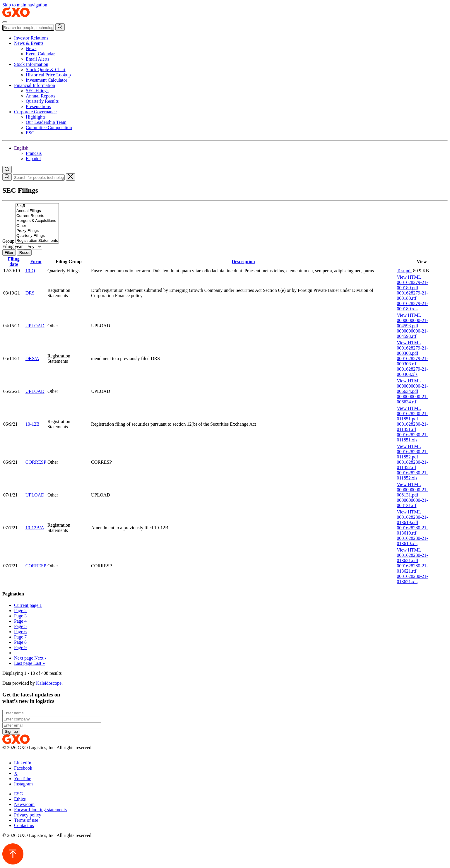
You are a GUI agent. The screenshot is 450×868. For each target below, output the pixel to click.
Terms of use (26, 820)
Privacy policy (28, 815)
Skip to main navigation (25, 5)
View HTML (409, 277)
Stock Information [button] (31, 64)
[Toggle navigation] (5, 22)
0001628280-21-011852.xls (412, 475)
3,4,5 (37, 206)
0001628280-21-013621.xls (412, 579)
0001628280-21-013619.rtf (412, 530)
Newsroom (24, 804)
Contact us (24, 825)
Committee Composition (49, 127)
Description (243, 262)
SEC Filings (37, 91)
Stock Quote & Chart (46, 70)
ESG (30, 133)
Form (36, 262)
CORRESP (36, 462)
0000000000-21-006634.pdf (412, 389)
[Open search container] (7, 170)
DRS (30, 293)
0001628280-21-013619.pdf (412, 520)
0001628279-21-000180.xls (412, 306)
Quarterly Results (42, 101)
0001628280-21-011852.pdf (412, 454)
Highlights (36, 117)
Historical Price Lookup (48, 75)
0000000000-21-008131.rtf (412, 503)
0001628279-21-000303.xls (412, 372)
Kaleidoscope (49, 683)
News (31, 48)
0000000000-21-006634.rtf (412, 399)
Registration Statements (37, 241)
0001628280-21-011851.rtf (412, 427)
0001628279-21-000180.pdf (412, 285)
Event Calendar (40, 54)
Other (37, 226)
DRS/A (32, 358)
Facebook (23, 768)
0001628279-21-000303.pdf (412, 351)
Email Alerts (37, 59)
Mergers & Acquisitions (37, 221)
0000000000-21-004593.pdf (412, 323)
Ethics (20, 799)
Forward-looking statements (40, 810)
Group (8, 241)
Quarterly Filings (37, 236)
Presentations (38, 106)
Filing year (13, 246)
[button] (21, 148)
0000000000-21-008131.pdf (412, 492)
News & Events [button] (29, 43)
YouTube (23, 779)
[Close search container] (71, 177)
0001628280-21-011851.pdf (412, 416)
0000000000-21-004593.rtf (412, 334)
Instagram (23, 784)
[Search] (28, 28)
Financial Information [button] (35, 85)
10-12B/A (35, 528)
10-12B (32, 424)
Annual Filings (37, 211)
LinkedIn (23, 763)
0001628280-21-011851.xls (412, 437)
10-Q (30, 271)
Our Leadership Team (46, 122)
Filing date (14, 262)
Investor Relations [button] (31, 38)
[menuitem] (237, 49)
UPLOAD (35, 326)
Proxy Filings (37, 231)
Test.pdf (404, 271)
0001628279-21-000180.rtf (412, 296)
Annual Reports (41, 96)
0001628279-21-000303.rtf (412, 361)
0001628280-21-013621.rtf (412, 568)
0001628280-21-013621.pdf (412, 558)
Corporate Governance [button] (35, 112)
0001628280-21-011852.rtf (412, 465)
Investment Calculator (47, 80)
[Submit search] (60, 27)
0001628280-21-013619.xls (412, 541)
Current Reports (37, 216)
